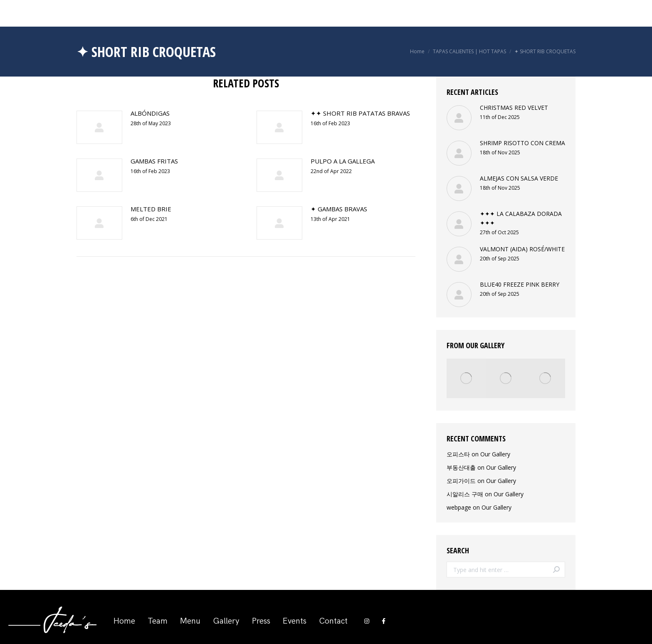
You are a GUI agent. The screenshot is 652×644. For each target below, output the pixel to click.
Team (158, 621)
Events (295, 621)
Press (261, 621)
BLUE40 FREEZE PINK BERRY (520, 284)
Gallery (226, 621)
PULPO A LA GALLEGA (343, 161)
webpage (459, 507)
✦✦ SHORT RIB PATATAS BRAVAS (360, 113)
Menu (190, 621)
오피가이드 (461, 481)
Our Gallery (495, 454)
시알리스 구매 (465, 494)
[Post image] (99, 127)
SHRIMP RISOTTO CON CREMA (522, 143)
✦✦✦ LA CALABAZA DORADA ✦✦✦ (521, 218)
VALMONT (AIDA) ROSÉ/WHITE (522, 249)
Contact (333, 621)
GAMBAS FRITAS (154, 161)
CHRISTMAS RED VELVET (514, 108)
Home (417, 51)
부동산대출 (461, 467)
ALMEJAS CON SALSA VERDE (519, 178)
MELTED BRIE (151, 209)
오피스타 (458, 454)
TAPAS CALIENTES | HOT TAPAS (469, 51)
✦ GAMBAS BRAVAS (339, 209)
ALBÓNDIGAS (150, 113)
